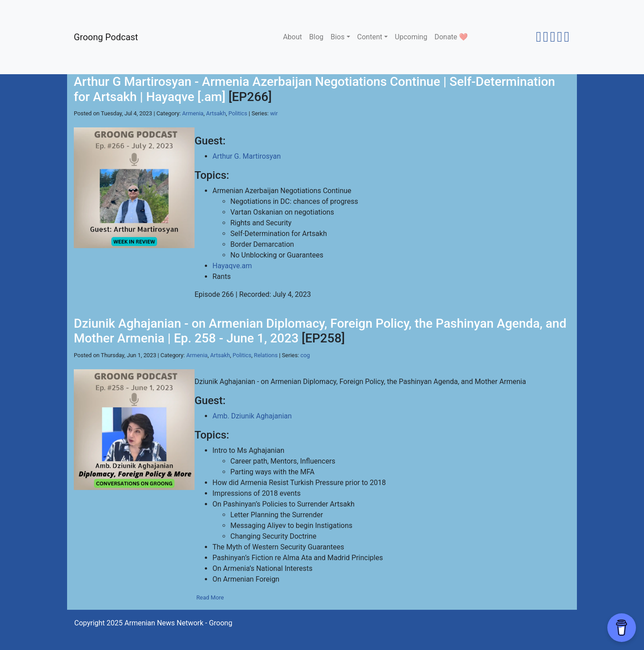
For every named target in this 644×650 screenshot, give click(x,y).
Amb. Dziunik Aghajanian (252, 416)
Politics (238, 113)
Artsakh (216, 113)
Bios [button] (337, 37)
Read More (210, 597)
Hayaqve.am (232, 266)
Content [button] (370, 37)
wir (274, 113)
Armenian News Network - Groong (178, 623)
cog (305, 355)
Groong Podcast (106, 37)
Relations (266, 355)
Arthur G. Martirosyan (247, 156)
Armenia (193, 113)
